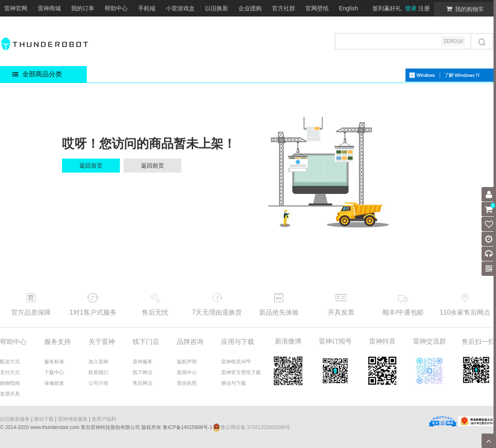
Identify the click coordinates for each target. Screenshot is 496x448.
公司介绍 (98, 383)
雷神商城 (49, 8)
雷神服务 (143, 362)
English (348, 8)
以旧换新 (217, 8)
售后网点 (143, 383)
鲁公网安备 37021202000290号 (252, 427)
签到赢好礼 (387, 8)
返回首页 (91, 166)
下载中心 (54, 372)
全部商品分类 (37, 74)
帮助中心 (116, 8)
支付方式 (10, 372)
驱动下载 (44, 419)
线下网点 (143, 372)
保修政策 (54, 383)
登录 (411, 8)
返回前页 (153, 166)
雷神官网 (16, 8)
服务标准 (54, 362)
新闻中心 (187, 372)
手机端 (147, 8)
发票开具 (10, 394)
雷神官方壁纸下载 (241, 372)
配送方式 (10, 362)
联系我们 (98, 372)
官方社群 (284, 8)
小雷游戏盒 (180, 8)
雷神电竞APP (236, 362)
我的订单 (83, 8)
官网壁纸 (317, 8)
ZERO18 (453, 41)
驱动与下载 (234, 383)
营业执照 (187, 383)
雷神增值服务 (73, 419)
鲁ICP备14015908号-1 (188, 427)
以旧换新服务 (15, 419)
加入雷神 (98, 362)
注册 (424, 8)
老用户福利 (104, 419)
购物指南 (10, 383)
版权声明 (187, 362)
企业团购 (250, 8)
